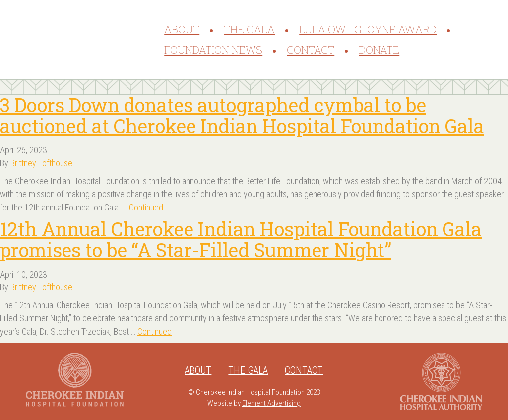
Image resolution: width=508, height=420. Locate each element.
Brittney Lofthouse (41, 163)
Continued (146, 207)
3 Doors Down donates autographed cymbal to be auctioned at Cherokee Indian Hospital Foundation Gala (242, 115)
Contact (311, 50)
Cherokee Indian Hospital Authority (441, 382)
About (182, 29)
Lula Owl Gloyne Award (368, 29)
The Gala (249, 29)
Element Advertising (271, 403)
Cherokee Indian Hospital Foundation (87, 40)
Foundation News (213, 50)
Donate (379, 50)
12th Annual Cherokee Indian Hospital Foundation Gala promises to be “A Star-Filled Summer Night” (241, 239)
